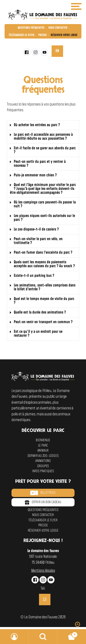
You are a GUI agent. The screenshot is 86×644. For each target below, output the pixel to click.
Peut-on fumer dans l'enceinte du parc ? (43, 253)
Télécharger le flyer (22, 35)
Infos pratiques (43, 471)
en (57, 51)
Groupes (43, 466)
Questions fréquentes (31, 28)
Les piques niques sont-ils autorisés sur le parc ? (44, 218)
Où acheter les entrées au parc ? (37, 125)
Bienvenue (43, 440)
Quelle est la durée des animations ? (40, 312)
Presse (43, 35)
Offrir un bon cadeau (43, 502)
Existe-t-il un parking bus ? (34, 276)
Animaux (43, 451)
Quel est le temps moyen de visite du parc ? (44, 301)
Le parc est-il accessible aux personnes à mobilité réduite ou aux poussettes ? (43, 137)
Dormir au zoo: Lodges (43, 456)
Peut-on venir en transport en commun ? (43, 322)
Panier (68, 633)
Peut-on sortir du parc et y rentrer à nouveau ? (40, 164)
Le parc (43, 446)
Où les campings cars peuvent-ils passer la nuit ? (45, 204)
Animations (43, 461)
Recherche (43, 637)
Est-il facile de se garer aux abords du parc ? (45, 150)
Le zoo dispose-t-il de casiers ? (36, 229)
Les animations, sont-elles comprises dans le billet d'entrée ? (45, 287)
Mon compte (14, 637)
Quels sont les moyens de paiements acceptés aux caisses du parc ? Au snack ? (44, 264)
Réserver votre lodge (64, 35)
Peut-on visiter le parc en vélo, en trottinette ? (38, 241)
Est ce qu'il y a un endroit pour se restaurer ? (38, 334)
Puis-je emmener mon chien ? (35, 175)
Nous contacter (58, 28)
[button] (43, 125)
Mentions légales (43, 571)
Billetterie (43, 493)
